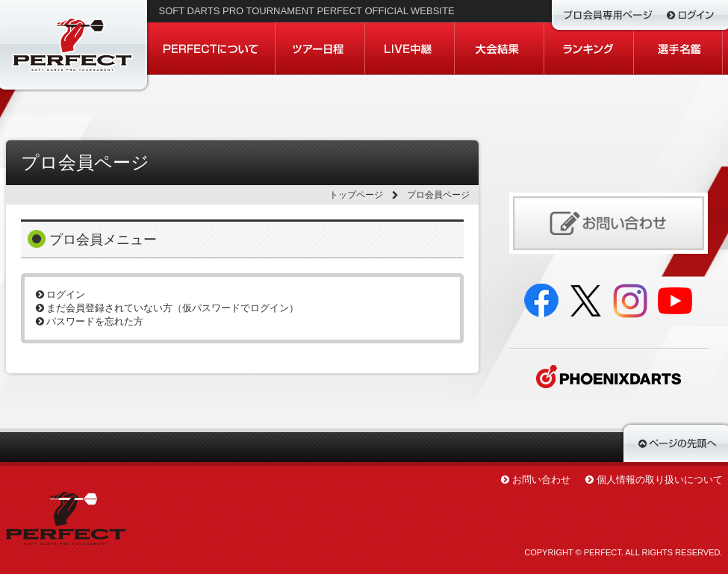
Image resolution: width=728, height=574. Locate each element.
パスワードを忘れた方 (90, 321)
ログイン (61, 294)
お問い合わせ (541, 480)
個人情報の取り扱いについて (660, 480)
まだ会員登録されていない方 (168, 308)
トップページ (356, 195)
